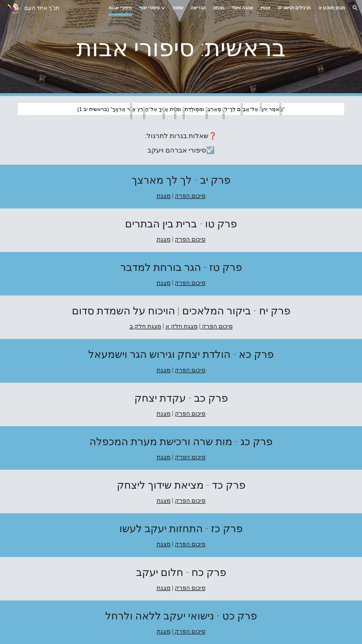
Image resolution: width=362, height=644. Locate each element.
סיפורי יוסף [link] (149, 8)
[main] (181, 48)
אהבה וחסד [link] (242, 8)
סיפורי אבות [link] (120, 8)
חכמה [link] (218, 8)
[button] (355, 8)
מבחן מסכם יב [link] (332, 8)
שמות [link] (178, 8)
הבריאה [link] (198, 8)
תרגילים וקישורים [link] (294, 8)
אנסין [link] (265, 8)
